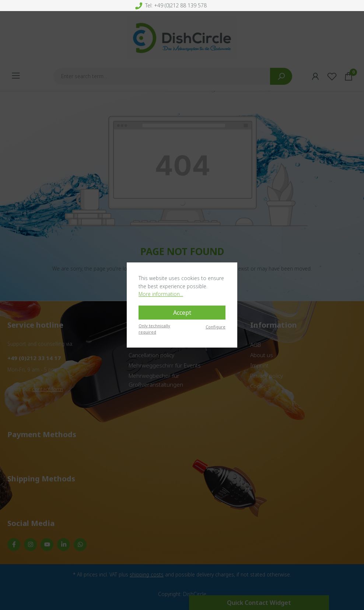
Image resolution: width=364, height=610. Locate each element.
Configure (216, 327)
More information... (161, 294)
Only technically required (154, 329)
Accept (182, 313)
